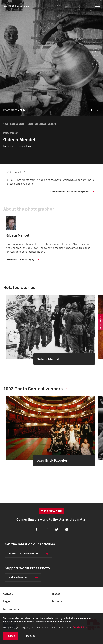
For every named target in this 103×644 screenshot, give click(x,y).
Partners (57, 601)
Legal (7, 601)
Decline (31, 636)
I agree (11, 636)
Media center (11, 609)
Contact (8, 594)
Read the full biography (20, 260)
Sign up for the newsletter (24, 554)
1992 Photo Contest (19, 6)
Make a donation (18, 577)
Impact (56, 594)
